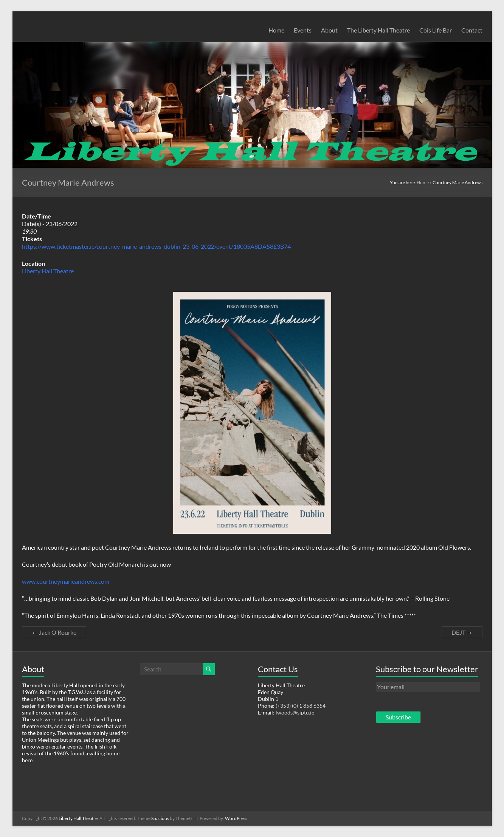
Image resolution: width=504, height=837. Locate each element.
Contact (472, 30)
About (329, 30)
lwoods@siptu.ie (295, 712)
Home (276, 30)
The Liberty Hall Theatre (378, 30)
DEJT (462, 632)
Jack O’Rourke (54, 632)
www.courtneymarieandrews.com (66, 581)
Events (303, 30)
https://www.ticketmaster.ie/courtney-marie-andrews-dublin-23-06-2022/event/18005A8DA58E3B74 (156, 246)
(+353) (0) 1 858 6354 (301, 706)
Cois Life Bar (436, 30)
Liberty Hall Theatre (48, 271)
